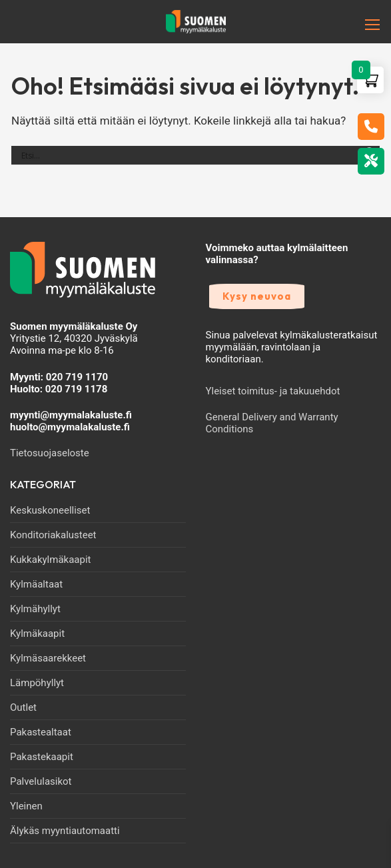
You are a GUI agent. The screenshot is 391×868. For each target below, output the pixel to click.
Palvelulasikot (41, 781)
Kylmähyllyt (35, 609)
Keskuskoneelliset (50, 510)
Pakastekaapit (42, 757)
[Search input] (190, 155)
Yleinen (26, 806)
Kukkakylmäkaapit (50, 560)
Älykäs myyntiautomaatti (65, 831)
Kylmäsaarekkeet (48, 658)
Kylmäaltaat (36, 584)
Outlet (23, 707)
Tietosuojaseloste (50, 453)
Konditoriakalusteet (53, 535)
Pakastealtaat (41, 732)
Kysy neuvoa (257, 296)
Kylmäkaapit (37, 634)
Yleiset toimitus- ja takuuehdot (273, 391)
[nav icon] (352, 25)
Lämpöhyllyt (37, 683)
